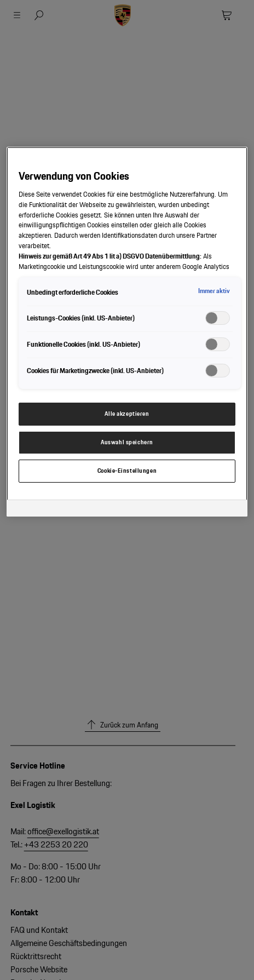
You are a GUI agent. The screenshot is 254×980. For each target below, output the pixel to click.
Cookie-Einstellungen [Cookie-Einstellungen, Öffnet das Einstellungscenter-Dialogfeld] (127, 471)
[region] (127, 332)
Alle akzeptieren (127, 414)
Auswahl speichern (127, 442)
